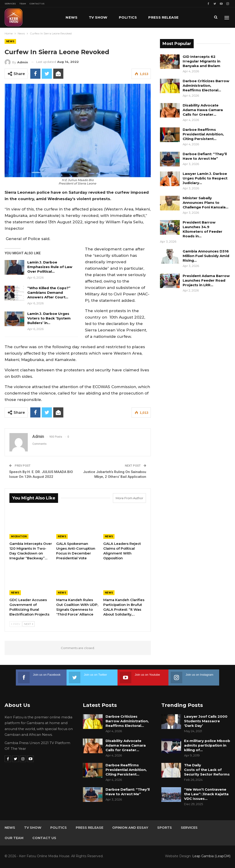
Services (10, 4)
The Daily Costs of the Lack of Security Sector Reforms (207, 770)
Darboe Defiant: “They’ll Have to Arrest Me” (205, 156)
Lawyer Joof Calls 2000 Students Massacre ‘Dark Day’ (206, 721)
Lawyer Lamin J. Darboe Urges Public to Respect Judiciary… (205, 178)
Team (23, 4)
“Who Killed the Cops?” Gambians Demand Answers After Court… (49, 293)
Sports (165, 828)
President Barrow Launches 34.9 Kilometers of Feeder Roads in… (203, 229)
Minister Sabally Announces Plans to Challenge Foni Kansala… (206, 203)
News (71, 17)
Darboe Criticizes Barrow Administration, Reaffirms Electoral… (206, 85)
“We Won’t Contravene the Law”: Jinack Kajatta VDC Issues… (206, 794)
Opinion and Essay (130, 828)
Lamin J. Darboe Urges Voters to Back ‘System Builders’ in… (49, 318)
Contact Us (37, 4)
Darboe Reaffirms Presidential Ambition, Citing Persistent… (203, 134)
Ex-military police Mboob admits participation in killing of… (207, 745)
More (196, 17)
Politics (128, 17)
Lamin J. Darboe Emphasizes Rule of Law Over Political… (50, 267)
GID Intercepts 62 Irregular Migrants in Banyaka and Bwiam (201, 61)
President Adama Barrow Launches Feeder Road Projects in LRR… (206, 280)
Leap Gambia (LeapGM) (211, 856)
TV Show (98, 17)
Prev (16, 624)
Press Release (163, 17)
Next (29, 624)
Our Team (14, 838)
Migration (19, 536)
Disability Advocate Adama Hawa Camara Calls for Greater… (203, 110)
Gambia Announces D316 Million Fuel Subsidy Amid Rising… (206, 256)
